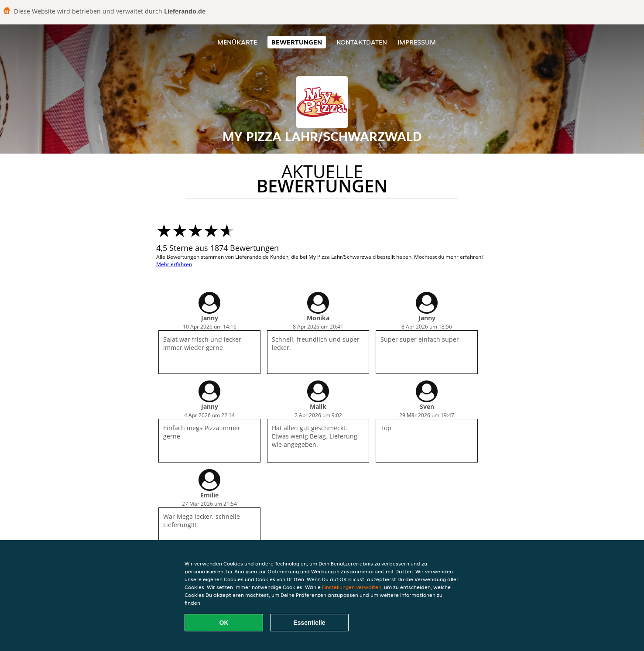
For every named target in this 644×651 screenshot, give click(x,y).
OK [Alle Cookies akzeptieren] (224, 623)
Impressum (417, 42)
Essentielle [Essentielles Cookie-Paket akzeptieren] (309, 623)
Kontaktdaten (362, 42)
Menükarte (237, 42)
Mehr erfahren (174, 264)
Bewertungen (297, 42)
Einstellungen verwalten (352, 587)
